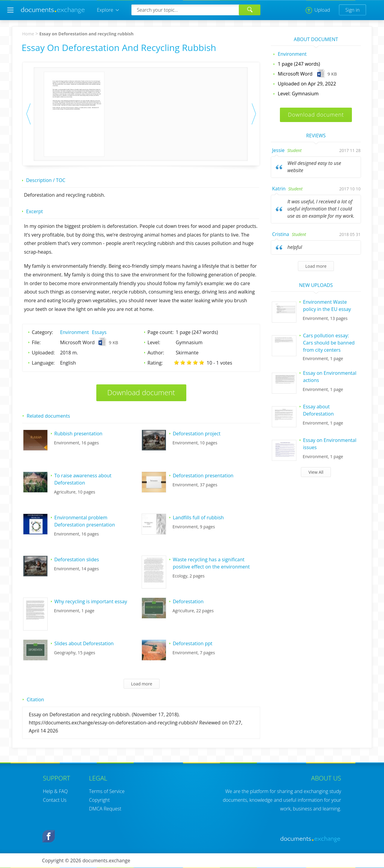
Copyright (99, 800)
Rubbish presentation (78, 434)
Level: (154, 342)
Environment (74, 332)
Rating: (155, 363)
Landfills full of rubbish (198, 518)
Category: (42, 332)
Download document (141, 392)
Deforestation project (197, 434)
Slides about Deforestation (84, 643)
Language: (43, 363)
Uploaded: (43, 353)
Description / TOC (46, 180)
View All (316, 472)
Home (28, 34)
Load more (142, 684)
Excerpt (34, 211)
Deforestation (188, 601)
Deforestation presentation (203, 476)
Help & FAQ (55, 791)
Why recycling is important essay (91, 601)
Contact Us (55, 800)
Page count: (161, 332)
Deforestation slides (77, 559)
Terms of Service (107, 791)
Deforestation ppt (193, 643)
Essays (99, 332)
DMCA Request (105, 809)
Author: (156, 353)
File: (36, 342)
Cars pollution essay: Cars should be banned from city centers (329, 343)
